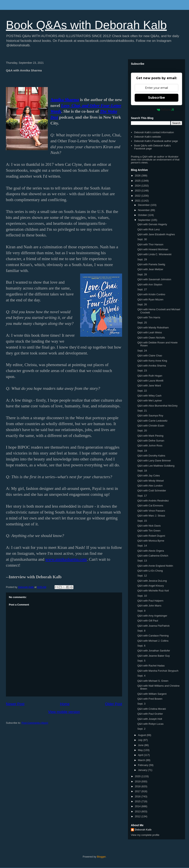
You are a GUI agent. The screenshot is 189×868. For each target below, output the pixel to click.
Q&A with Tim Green (149, 531)
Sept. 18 (142, 471)
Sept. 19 (142, 451)
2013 (138, 811)
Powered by (157, 110)
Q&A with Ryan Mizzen (150, 299)
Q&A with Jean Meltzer (150, 269)
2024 (138, 186)
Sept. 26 (142, 304)
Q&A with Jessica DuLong (152, 581)
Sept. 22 (142, 391)
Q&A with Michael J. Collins (153, 641)
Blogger (101, 857)
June (141, 745)
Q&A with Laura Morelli (150, 381)
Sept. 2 (141, 729)
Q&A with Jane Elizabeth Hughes (156, 234)
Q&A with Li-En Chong (150, 571)
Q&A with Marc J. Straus (151, 516)
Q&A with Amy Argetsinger (152, 616)
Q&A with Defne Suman (151, 441)
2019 (138, 781)
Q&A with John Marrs (149, 606)
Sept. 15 (142, 521)
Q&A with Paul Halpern (150, 601)
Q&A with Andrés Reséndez (153, 501)
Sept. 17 (142, 496)
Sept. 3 (141, 704)
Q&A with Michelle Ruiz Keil (153, 591)
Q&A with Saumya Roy (150, 416)
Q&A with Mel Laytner (150, 401)
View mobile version (64, 712)
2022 (138, 196)
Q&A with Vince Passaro (151, 511)
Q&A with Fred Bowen (150, 699)
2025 (138, 181)
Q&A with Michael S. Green (153, 681)
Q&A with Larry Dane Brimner (154, 461)
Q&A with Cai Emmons (150, 506)
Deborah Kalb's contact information (154, 132)
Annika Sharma (65, 100)
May (141, 750)
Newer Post (15, 704)
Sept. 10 (142, 596)
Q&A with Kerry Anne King (152, 361)
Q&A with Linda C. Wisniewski (154, 254)
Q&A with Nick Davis (149, 526)
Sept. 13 (142, 561)
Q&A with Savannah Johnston (154, 279)
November (144, 210)
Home (65, 704)
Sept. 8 (141, 631)
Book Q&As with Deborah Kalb (86, 25)
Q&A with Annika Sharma (151, 366)
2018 (138, 786)
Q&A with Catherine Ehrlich (153, 556)
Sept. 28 (142, 274)
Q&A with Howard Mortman (153, 249)
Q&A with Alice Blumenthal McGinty (157, 406)
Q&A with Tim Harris (149, 317)
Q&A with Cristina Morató (151, 709)
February (144, 765)
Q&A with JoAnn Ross (150, 446)
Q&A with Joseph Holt (150, 719)
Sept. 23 (142, 371)
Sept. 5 (141, 661)
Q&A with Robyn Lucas (150, 724)
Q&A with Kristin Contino (151, 294)
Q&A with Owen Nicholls (151, 338)
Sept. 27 (142, 289)
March (142, 760)
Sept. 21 (142, 411)
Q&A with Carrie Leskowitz (152, 421)
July (141, 740)
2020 (138, 776)
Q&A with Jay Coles (148, 476)
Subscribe (157, 98)
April (141, 755)
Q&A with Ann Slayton (150, 284)
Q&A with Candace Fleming (153, 636)
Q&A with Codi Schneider (152, 491)
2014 (138, 806)
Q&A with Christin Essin (151, 426)
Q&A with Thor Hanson (150, 244)
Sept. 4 (141, 676)
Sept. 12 (142, 576)
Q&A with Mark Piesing (150, 436)
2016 (138, 796)
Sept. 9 (141, 611)
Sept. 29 (142, 259)
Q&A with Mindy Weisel (150, 481)
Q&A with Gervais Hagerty (152, 224)
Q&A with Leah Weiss (150, 332)
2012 (138, 816)
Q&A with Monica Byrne (151, 541)
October (143, 215)
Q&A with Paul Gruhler (150, 714)
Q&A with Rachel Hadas (151, 666)
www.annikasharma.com (66, 559)
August (142, 735)
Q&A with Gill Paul (148, 621)
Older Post (114, 704)
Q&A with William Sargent (152, 694)
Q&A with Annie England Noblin (155, 566)
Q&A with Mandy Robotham (153, 328)
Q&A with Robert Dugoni (151, 536)
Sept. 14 (142, 546)
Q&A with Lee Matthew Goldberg (156, 466)
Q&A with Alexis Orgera (151, 551)
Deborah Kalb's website (147, 137)
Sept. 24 (142, 351)
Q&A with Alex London (150, 486)
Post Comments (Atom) (35, 723)
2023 (138, 191)
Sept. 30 (142, 239)
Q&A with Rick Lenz (148, 229)
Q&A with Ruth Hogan (150, 376)
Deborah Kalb (143, 830)
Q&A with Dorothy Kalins (151, 456)
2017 (138, 791)
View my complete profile (145, 835)
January (143, 770)
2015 (138, 801)
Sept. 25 (142, 323)
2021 (138, 201)
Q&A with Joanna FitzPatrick (153, 626)
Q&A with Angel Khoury (150, 586)
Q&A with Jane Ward (149, 386)
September (145, 220)
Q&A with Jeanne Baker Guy (153, 656)
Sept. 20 (142, 431)
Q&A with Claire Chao (150, 356)
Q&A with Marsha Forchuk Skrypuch (158, 671)
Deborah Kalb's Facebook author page (156, 141)
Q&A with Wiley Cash (149, 396)
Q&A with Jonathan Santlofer (154, 651)
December (144, 205)
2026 (138, 176)
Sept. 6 (141, 646)
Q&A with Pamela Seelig (151, 264)
